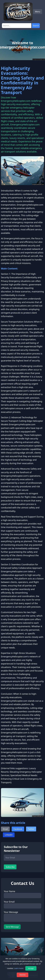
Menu (38, 12)
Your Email (9, 902)
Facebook (18, 829)
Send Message (12, 927)
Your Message (11, 912)
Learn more (19, 968)
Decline (23, 975)
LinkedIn (9, 835)
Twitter (31, 829)
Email (5, 829)
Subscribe (10, 867)
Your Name (9, 891)
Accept (31, 968)
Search (36, 26)
